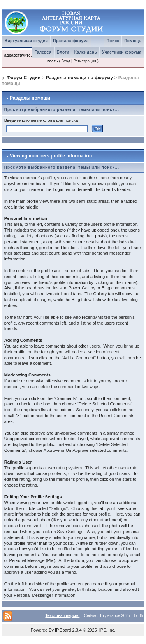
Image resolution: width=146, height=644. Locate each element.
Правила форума (71, 41)
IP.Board (63, 630)
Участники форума (122, 52)
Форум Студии (24, 78)
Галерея (43, 52)
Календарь (86, 52)
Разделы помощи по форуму (79, 78)
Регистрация (84, 61)
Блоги (63, 52)
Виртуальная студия (26, 41)
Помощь (133, 41)
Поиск (113, 41)
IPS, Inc (107, 630)
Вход (66, 61)
